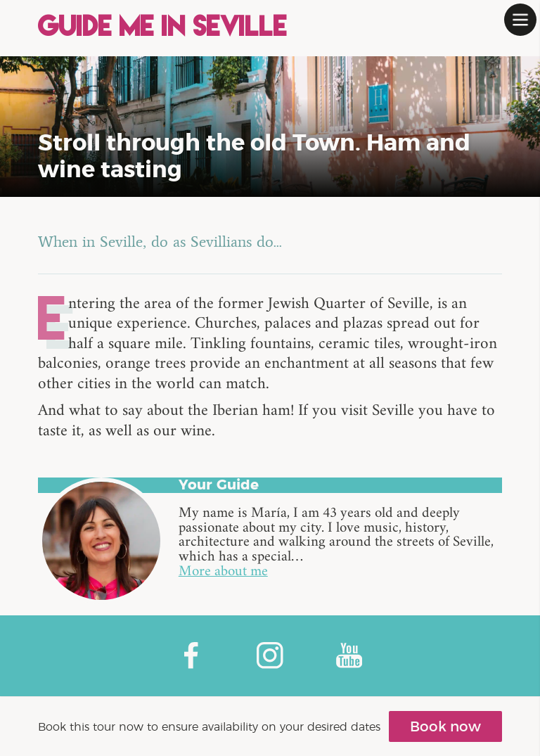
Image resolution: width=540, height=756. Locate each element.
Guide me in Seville (163, 28)
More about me (223, 572)
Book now (445, 726)
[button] (520, 20)
